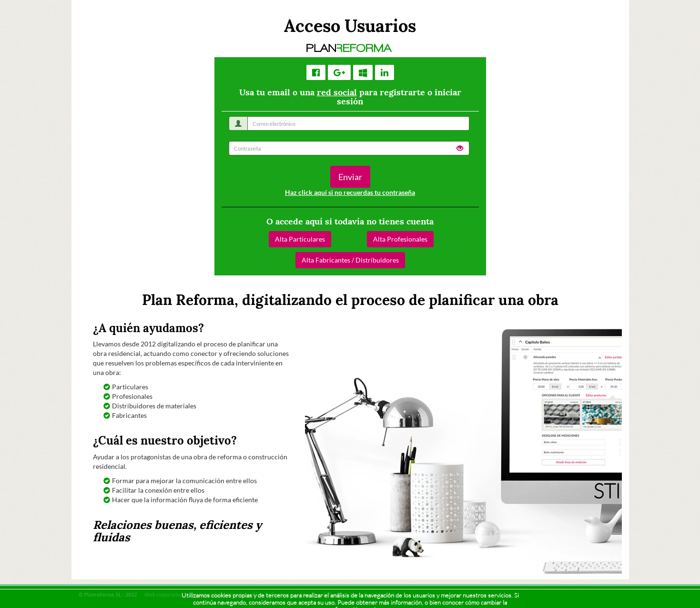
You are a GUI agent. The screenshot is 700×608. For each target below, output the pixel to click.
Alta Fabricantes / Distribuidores (350, 260)
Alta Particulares (300, 239)
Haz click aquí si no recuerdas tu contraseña (350, 192)
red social (337, 92)
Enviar (350, 177)
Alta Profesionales (400, 239)
